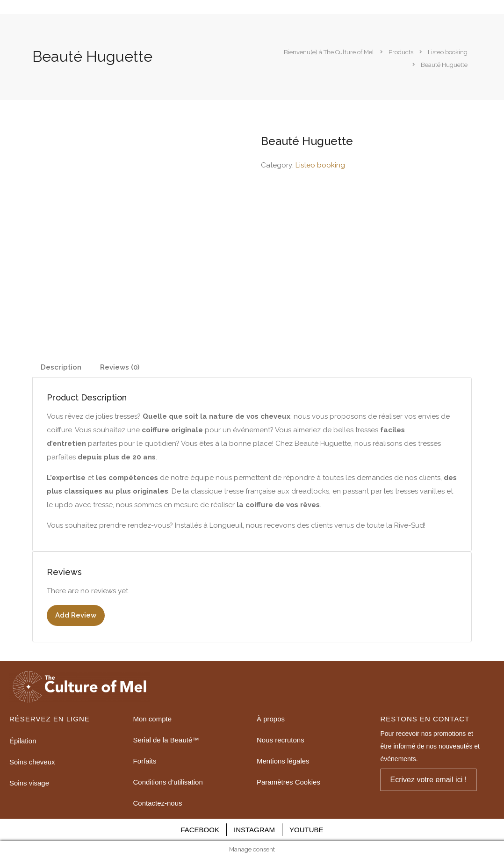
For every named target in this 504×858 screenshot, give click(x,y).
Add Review (76, 615)
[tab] (61, 367)
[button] (429, 780)
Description (61, 367)
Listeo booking (320, 165)
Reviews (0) (120, 367)
